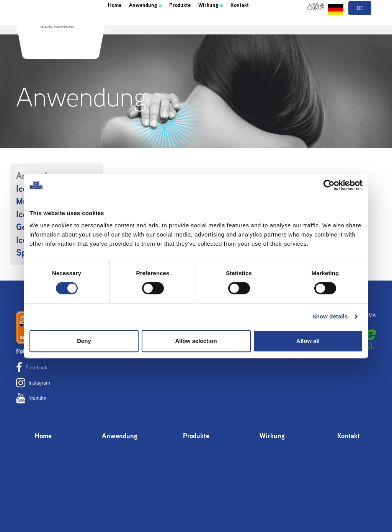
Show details (330, 316)
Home (117, 24)
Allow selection (196, 341)
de (360, 26)
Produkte (199, 24)
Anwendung (156, 24)
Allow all (308, 341)
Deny (84, 341)
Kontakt (273, 24)
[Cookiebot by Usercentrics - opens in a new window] (329, 185)
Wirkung (237, 24)
